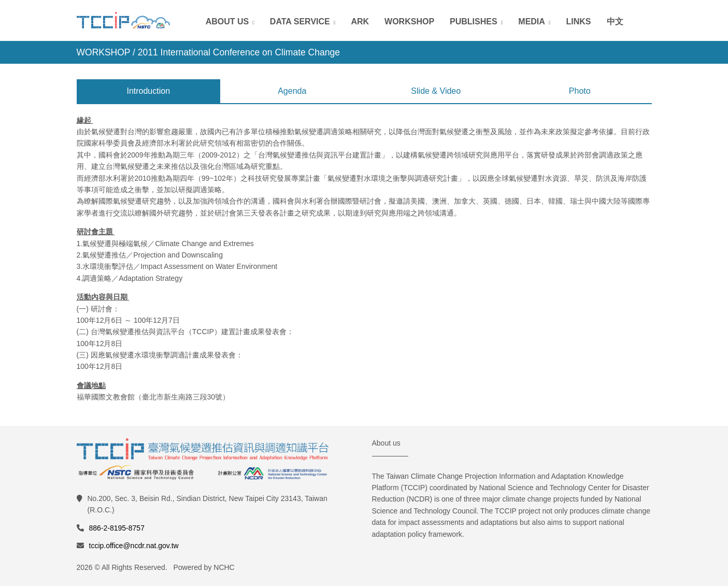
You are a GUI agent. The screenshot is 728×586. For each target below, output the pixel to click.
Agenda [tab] (292, 91)
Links (579, 22)
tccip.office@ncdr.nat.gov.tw (134, 546)
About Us (227, 22)
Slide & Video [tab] (436, 91)
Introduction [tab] (148, 91)
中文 (615, 22)
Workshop (409, 22)
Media (532, 22)
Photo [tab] (580, 91)
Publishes (474, 22)
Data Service (300, 22)
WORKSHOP (104, 52)
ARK (360, 22)
